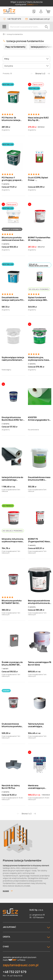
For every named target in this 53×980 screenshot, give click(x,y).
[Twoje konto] (41, 11)
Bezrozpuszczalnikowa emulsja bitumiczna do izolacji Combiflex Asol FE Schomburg (39, 602)
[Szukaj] (46, 27)
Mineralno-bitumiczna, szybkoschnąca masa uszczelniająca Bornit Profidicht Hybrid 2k (13, 540)
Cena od (5, 187)
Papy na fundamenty (15, 47)
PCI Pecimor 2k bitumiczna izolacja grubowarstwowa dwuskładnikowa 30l (12, 119)
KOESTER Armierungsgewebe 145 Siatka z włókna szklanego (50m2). (39, 419)
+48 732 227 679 (14, 19)
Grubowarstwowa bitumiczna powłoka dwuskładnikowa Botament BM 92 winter (13, 725)
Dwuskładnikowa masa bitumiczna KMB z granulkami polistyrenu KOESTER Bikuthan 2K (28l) (39, 479)
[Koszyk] (48, 11)
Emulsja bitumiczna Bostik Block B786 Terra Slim (13, 419)
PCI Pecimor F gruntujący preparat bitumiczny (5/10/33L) (12, 179)
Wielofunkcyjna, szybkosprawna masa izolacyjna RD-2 (38, 359)
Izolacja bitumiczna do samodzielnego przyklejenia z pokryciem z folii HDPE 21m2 (12, 479)
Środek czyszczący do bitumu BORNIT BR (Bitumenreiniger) (12, 663)
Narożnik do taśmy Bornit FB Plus (11, 787)
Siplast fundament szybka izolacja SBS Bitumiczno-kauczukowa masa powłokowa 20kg (37, 299)
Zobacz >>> (32, 4)
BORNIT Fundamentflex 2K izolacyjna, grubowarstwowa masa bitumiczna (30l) (39, 239)
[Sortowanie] (26, 66)
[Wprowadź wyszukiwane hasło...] (29, 27)
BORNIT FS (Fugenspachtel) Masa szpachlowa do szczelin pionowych (39, 540)
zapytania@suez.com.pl (39, 19)
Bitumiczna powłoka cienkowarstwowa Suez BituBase (13, 239)
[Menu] (4, 27)
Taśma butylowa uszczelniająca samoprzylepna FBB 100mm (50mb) (37, 725)
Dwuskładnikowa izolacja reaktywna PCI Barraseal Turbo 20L (12, 299)
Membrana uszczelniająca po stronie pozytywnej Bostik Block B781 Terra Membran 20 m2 (39, 787)
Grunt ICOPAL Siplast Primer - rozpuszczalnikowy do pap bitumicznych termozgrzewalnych (39, 179)
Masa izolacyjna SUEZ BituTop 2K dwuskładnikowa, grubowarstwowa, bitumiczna (38, 119)
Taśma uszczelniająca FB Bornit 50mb (40, 663)
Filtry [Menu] (7, 59)
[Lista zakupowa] (34, 11)
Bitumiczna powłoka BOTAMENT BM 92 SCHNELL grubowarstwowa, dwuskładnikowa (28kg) (12, 602)
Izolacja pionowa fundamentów (25, 41)
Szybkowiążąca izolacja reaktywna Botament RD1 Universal (13, 359)
